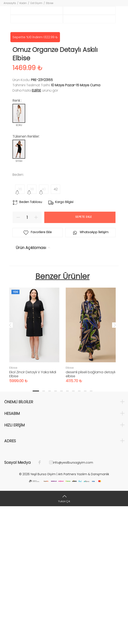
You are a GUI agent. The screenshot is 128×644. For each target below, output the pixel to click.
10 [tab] (91, 529)
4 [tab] (56, 529)
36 (20, 327)
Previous (10, 463)
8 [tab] (79, 529)
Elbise (50, 3)
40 (44, 327)
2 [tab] (44, 529)
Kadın (23, 3)
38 (32, 327)
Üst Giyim (36, 3)
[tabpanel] (34, 469)
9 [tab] (85, 529)
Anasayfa (10, 3)
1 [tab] (36, 529)
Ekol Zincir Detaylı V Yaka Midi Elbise (33, 512)
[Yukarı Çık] (64, 636)
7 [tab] (73, 529)
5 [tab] (61, 529)
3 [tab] (50, 529)
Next (115, 463)
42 (56, 327)
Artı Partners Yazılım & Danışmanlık (84, 612)
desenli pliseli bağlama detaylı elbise (90, 512)
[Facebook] (42, 600)
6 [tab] (67, 529)
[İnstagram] (49, 600)
